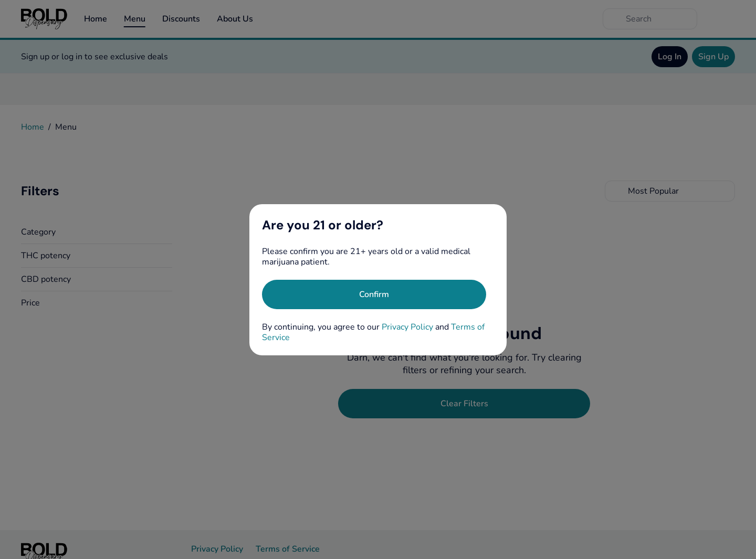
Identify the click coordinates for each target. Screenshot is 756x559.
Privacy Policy (407, 327)
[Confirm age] (374, 294)
